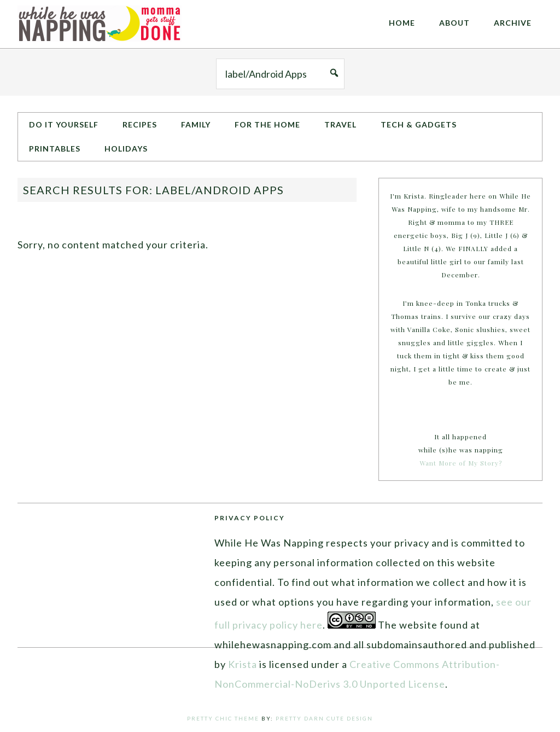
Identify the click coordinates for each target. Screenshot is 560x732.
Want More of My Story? (461, 463)
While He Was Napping (100, 24)
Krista (243, 664)
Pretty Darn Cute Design (324, 718)
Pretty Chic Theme (223, 718)
